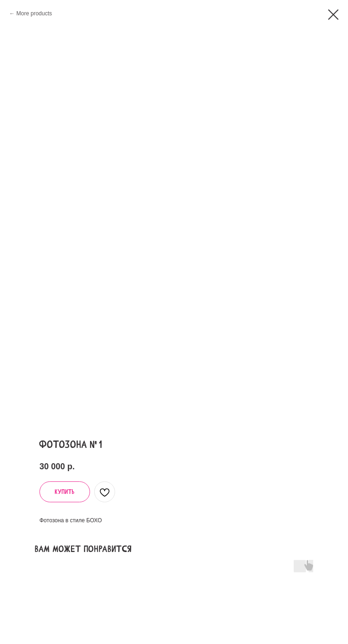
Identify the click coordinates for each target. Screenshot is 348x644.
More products (34, 13)
